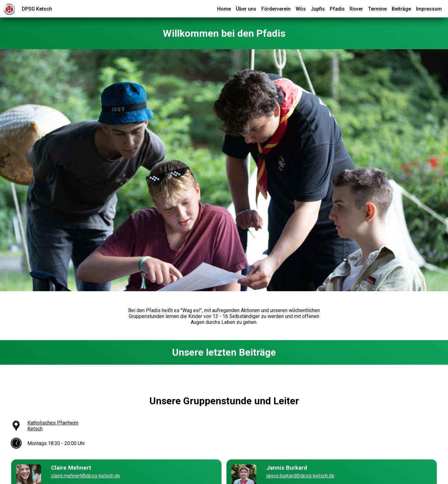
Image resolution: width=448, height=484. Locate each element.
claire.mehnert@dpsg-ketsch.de (86, 476)
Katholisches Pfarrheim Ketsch (53, 426)
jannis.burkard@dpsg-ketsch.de (300, 476)
